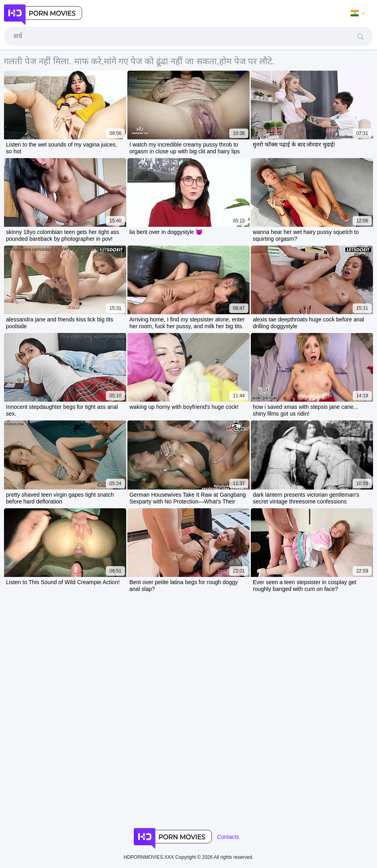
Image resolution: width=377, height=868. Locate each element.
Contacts (228, 837)
